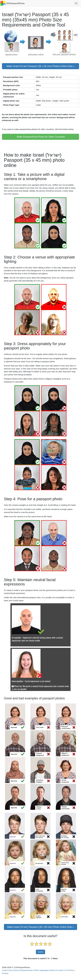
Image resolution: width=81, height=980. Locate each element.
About (53, 970)
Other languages (41, 970)
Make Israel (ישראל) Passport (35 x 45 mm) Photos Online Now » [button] (40, 66)
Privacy (5, 973)
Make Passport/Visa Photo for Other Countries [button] (41, 137)
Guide (5, 970)
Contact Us (62, 970)
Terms (71, 970)
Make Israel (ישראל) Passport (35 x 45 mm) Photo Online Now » (40, 927)
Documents (14, 970)
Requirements (26, 970)
